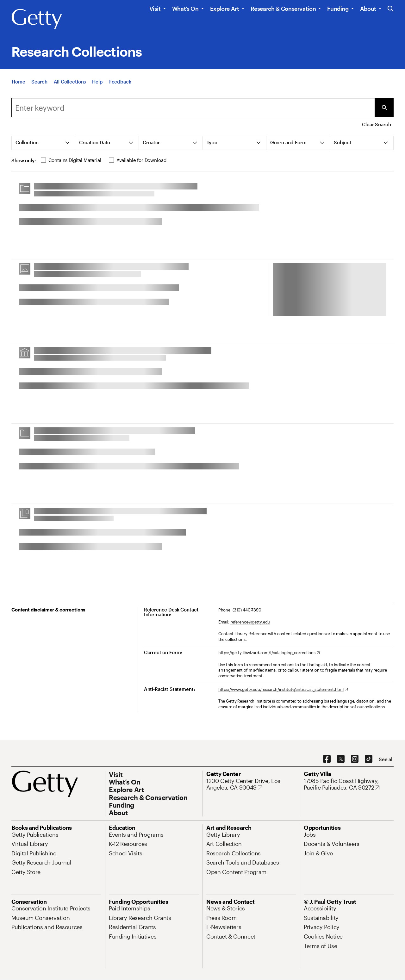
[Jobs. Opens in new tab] (310, 834)
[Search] (39, 83)
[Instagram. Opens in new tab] (355, 759)
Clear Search (376, 124)
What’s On (185, 9)
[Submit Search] (384, 108)
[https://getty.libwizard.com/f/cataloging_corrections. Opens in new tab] (269, 653)
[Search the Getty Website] (391, 9)
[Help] (97, 83)
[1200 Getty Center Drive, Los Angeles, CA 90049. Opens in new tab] (251, 784)
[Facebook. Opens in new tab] (327, 759)
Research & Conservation (283, 9)
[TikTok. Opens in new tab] (369, 759)
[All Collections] (70, 83)
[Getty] (37, 19)
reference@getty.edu (250, 622)
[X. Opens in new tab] (341, 759)
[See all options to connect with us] (386, 759)
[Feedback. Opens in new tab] (120, 83)
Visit (155, 9)
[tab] (44, 143)
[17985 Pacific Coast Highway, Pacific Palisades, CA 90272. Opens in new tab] (349, 784)
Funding (338, 9)
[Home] (18, 83)
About (368, 9)
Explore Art (225, 9)
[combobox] (193, 108)
